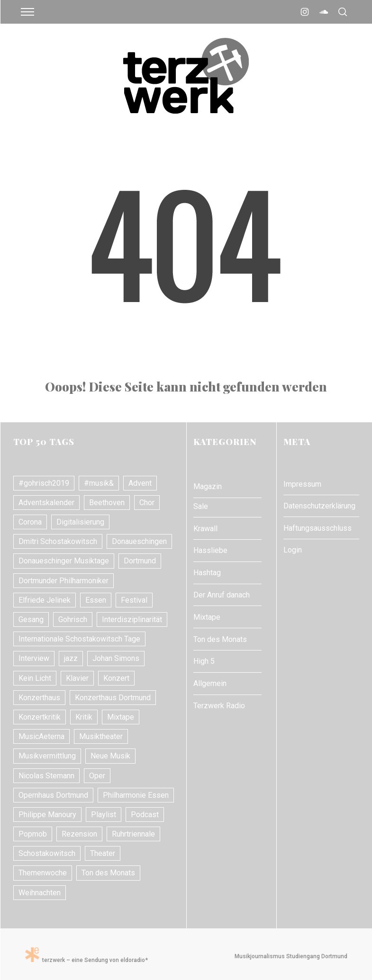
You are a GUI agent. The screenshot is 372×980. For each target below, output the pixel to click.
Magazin (208, 486)
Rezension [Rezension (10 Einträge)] (79, 834)
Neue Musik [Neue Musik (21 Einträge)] (110, 756)
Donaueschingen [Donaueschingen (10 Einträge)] (139, 541)
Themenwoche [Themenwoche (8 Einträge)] (43, 873)
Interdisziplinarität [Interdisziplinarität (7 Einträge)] (132, 619)
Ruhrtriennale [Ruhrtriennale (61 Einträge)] (133, 834)
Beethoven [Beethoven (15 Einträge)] (107, 503)
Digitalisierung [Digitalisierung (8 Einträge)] (80, 522)
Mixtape (207, 617)
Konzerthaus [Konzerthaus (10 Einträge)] (39, 698)
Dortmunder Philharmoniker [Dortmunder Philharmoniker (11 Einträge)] (64, 581)
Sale (201, 506)
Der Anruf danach (222, 595)
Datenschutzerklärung (319, 506)
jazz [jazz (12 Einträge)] (71, 658)
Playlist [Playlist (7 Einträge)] (104, 815)
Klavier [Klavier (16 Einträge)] (77, 678)
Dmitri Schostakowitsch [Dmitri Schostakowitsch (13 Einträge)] (58, 541)
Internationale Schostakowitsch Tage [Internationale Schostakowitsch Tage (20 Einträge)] (79, 639)
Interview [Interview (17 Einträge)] (34, 658)
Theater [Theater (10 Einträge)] (103, 853)
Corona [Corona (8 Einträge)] (30, 522)
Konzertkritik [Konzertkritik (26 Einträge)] (40, 717)
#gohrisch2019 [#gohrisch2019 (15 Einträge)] (44, 483)
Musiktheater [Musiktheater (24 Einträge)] (101, 736)
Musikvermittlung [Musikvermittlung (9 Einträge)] (47, 756)
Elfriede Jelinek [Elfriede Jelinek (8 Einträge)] (45, 600)
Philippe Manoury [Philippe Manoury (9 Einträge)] (47, 815)
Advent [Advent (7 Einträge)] (140, 483)
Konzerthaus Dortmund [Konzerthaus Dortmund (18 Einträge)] (113, 698)
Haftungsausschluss (318, 528)
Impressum (302, 484)
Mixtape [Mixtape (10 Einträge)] (121, 717)
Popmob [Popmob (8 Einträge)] (33, 834)
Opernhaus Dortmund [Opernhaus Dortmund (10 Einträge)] (53, 795)
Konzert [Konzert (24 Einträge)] (116, 678)
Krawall (205, 529)
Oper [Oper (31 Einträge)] (97, 776)
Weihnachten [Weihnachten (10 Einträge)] (40, 893)
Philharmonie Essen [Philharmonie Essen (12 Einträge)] (136, 795)
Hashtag (207, 573)
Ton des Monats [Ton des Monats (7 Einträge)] (108, 873)
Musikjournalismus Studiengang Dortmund (290, 956)
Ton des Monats (220, 639)
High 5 (204, 661)
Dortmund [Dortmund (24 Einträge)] (140, 561)
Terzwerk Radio (219, 706)
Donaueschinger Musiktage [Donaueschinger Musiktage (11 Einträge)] (64, 561)
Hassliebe (210, 550)
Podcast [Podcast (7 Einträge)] (145, 815)
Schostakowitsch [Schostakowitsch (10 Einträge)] (47, 853)
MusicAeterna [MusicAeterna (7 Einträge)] (41, 736)
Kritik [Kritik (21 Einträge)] (84, 717)
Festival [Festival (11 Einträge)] (134, 600)
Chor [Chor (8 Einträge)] (147, 503)
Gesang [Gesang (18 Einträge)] (31, 619)
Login (293, 550)
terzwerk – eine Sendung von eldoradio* (86, 960)
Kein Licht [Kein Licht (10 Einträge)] (35, 678)
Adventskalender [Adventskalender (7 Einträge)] (46, 503)
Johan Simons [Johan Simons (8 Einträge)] (116, 658)
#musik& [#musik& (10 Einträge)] (99, 483)
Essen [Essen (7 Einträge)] (96, 600)
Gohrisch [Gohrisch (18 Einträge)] (73, 619)
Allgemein (210, 683)
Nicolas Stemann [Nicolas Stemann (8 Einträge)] (46, 776)
